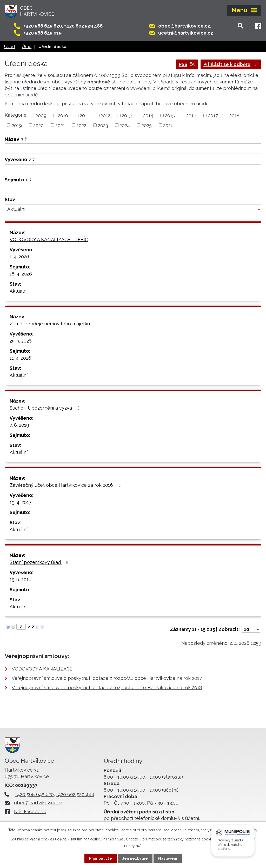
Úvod (9, 47)
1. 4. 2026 (19, 257)
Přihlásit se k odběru (231, 64)
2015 (170, 116)
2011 (84, 116)
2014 (148, 116)
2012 (105, 116)
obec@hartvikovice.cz (184, 26)
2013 (127, 116)
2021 (60, 125)
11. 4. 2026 (20, 358)
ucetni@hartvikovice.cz (186, 33)
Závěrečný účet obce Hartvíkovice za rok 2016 (66, 485)
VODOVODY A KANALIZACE (42, 669)
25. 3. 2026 (21, 341)
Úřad (27, 47)
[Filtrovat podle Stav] (133, 209)
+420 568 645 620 (43, 26)
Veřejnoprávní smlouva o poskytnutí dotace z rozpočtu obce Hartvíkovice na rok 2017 (107, 678)
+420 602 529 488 (83, 26)
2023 (103, 125)
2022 (81, 125)
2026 (168, 125)
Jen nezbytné (135, 858)
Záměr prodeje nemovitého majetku (50, 324)
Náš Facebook (30, 811)
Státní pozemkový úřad (40, 562)
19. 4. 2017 (21, 502)
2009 (41, 116)
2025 (147, 125)
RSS (187, 64)
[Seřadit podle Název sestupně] (26, 140)
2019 (17, 125)
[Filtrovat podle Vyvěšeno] (133, 169)
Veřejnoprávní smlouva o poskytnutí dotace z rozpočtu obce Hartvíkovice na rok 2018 (107, 688)
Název (14, 139)
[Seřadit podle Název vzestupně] (26, 138)
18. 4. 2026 (21, 274)
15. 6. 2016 (21, 579)
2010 (63, 116)
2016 (191, 116)
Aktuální (19, 291)
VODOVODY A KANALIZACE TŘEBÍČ (49, 239)
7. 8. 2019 (19, 425)
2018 (234, 116)
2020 (38, 125)
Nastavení (168, 858)
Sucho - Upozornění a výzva (46, 408)
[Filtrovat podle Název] (133, 149)
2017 (213, 116)
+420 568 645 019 (42, 33)
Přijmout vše (101, 858)
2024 (125, 125)
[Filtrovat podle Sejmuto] (133, 189)
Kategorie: (16, 115)
